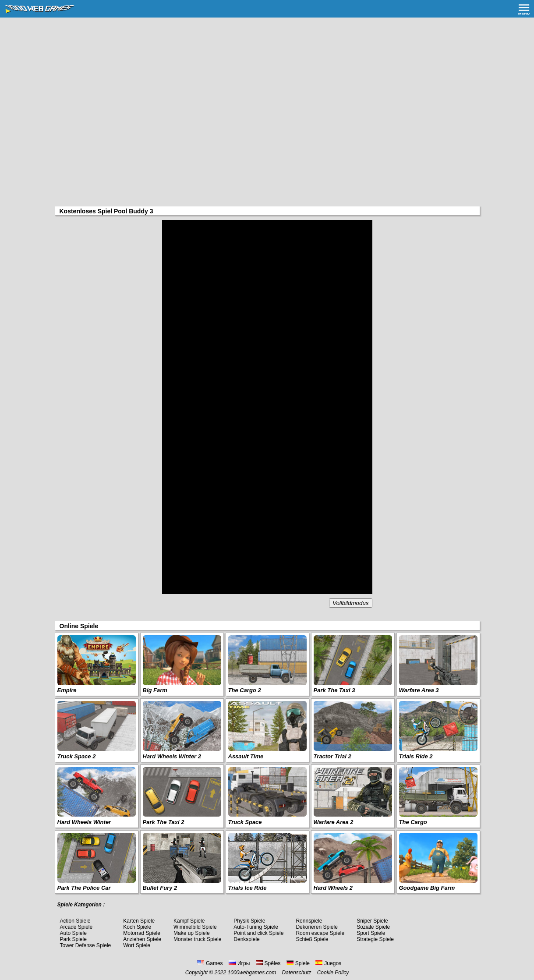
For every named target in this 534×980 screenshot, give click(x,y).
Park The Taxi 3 (334, 690)
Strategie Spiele (375, 939)
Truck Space (245, 822)
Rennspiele (309, 921)
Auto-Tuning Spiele (256, 927)
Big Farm (155, 690)
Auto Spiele (73, 933)
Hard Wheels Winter (84, 822)
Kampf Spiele (189, 921)
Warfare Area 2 (334, 822)
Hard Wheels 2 (333, 888)
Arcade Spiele (76, 927)
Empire (67, 690)
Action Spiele (75, 921)
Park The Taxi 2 (164, 822)
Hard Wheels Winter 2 (172, 756)
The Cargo (413, 822)
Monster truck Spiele (197, 939)
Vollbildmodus (350, 603)
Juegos (328, 963)
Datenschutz (297, 973)
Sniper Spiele (372, 921)
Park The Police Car (84, 888)
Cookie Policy (333, 973)
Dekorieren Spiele (317, 927)
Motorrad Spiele (142, 933)
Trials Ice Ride (248, 888)
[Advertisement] (267, 83)
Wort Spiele (137, 945)
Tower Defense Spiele (86, 945)
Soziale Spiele (373, 927)
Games (210, 963)
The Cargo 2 (245, 690)
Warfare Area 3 (419, 690)
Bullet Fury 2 (160, 888)
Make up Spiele (192, 933)
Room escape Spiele (320, 933)
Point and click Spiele (258, 933)
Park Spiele (73, 939)
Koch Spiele (137, 927)
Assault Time (246, 756)
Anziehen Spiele (142, 939)
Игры (239, 963)
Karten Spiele (139, 921)
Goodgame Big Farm (427, 888)
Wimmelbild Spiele (195, 927)
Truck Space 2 (77, 756)
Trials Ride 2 (416, 756)
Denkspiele (246, 939)
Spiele (298, 963)
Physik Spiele (249, 921)
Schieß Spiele (312, 939)
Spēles (268, 963)
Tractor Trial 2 (332, 756)
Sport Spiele (371, 933)
